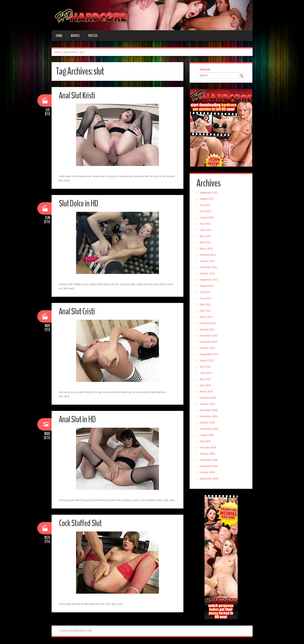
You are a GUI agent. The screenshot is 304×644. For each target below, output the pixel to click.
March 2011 (207, 317)
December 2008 (209, 460)
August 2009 (207, 436)
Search (205, 70)
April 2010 (206, 386)
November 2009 (209, 417)
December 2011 (209, 268)
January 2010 (208, 404)
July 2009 (205, 442)
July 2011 (205, 293)
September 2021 (209, 193)
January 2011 (208, 330)
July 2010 (205, 367)
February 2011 (208, 324)
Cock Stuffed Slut (81, 523)
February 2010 (208, 398)
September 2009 (209, 429)
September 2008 (209, 479)
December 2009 (209, 411)
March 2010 (207, 392)
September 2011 (209, 280)
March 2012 (207, 249)
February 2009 (208, 448)
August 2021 (207, 199)
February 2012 (208, 255)
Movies (75, 36)
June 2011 (206, 299)
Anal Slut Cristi (77, 311)
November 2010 (209, 342)
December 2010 (209, 336)
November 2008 (209, 467)
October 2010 (208, 349)
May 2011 (206, 305)
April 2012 (206, 243)
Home (59, 36)
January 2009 (208, 454)
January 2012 (208, 261)
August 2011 (207, 286)
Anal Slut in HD (78, 419)
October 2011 (208, 274)
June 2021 (206, 212)
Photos (93, 36)
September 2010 (209, 355)
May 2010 (206, 380)
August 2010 (207, 361)
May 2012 (206, 237)
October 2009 (208, 423)
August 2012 (207, 218)
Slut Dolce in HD (79, 203)
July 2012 (205, 224)
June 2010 (206, 373)
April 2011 (206, 311)
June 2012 (206, 230)
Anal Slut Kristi (78, 95)
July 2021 (205, 206)
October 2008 (208, 473)
